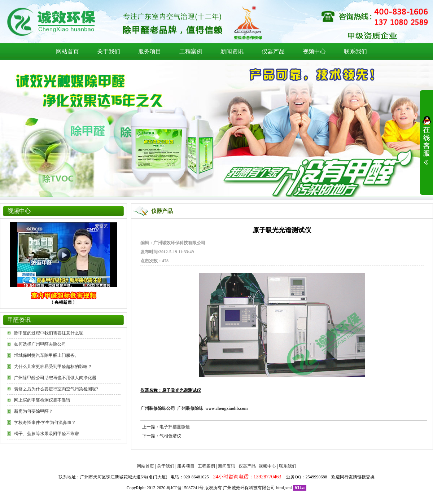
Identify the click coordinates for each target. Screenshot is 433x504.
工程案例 (191, 51)
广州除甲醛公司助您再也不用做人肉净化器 (55, 378)
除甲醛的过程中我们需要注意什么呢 (49, 333)
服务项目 (150, 51)
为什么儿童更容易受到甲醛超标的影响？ (53, 367)
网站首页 (67, 51)
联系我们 (355, 51)
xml (288, 488)
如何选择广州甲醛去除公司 (40, 344)
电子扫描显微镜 (175, 427)
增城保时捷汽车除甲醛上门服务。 (47, 355)
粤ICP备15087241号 (185, 488)
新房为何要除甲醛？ (34, 411)
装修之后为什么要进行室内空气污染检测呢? (56, 389)
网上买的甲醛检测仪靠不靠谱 (42, 400)
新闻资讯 (232, 51)
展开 (427, 145)
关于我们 (109, 51)
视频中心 (314, 51)
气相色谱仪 (170, 436)
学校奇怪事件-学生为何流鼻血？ (45, 422)
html (280, 488)
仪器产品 (273, 51)
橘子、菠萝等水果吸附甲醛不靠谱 (47, 434)
